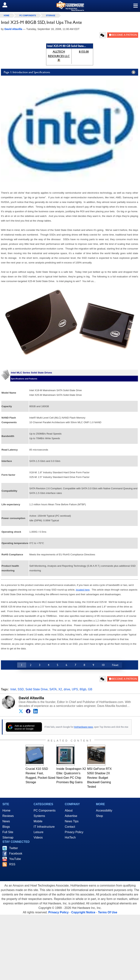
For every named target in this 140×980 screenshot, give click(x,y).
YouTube (15, 859)
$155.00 (84, 52)
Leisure (38, 832)
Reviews (8, 816)
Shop (99, 816)
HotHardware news (83, 727)
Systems (39, 816)
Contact (70, 827)
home (7, 16)
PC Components (28, 16)
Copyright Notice (83, 912)
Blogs (6, 827)
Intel (13, 689)
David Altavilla (31, 698)
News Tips (72, 821)
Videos (38, 837)
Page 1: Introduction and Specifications (70, 72)
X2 (60, 689)
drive (67, 689)
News (6, 821)
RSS (12, 864)
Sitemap (8, 837)
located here (83, 590)
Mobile (38, 821)
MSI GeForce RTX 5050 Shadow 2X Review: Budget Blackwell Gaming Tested (99, 778)
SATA (53, 689)
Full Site (8, 832)
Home (6, 810)
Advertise (71, 816)
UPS (75, 689)
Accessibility (104, 810)
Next (115, 665)
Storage (50, 16)
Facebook (16, 853)
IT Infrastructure (44, 827)
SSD (21, 689)
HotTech (70, 837)
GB (90, 689)
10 (103, 665)
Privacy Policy (74, 832)
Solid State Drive (36, 689)
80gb (83, 689)
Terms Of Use (108, 912)
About (69, 810)
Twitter (14, 848)
